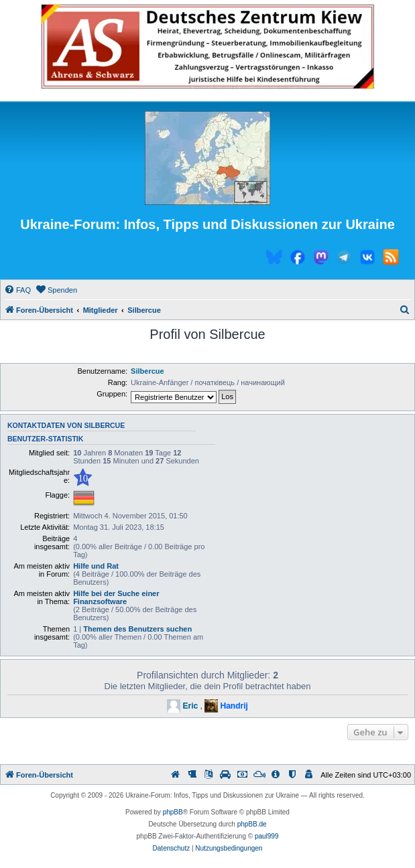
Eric (190, 706)
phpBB (173, 812)
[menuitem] (17, 290)
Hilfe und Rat (96, 566)
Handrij (234, 706)
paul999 (267, 836)
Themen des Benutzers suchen (137, 629)
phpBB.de (252, 824)
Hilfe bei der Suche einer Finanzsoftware (116, 597)
